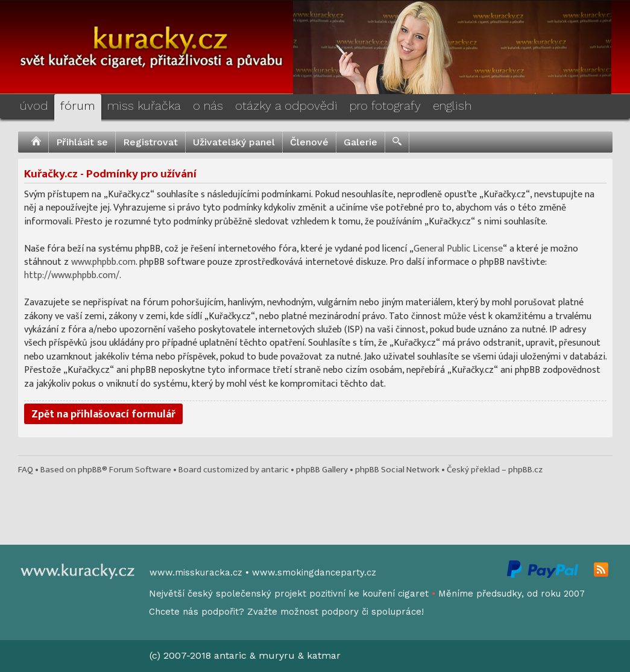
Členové (309, 142)
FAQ (26, 470)
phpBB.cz (525, 470)
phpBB (90, 470)
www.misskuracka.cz (196, 572)
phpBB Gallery (322, 470)
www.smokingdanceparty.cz (314, 572)
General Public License (458, 249)
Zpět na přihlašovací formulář (103, 414)
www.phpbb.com (103, 262)
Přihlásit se (82, 142)
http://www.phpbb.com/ (72, 275)
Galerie (361, 142)
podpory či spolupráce (371, 612)
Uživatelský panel (234, 142)
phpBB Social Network (397, 470)
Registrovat (150, 142)
